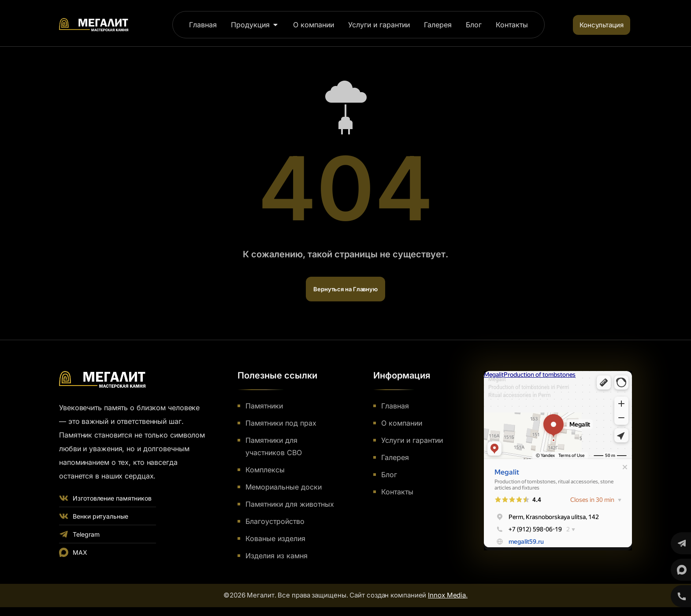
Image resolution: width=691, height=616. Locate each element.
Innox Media (447, 595)
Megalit (497, 379)
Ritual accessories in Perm (519, 395)
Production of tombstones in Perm (529, 387)
